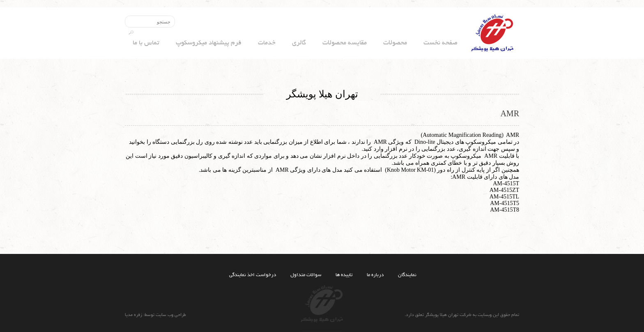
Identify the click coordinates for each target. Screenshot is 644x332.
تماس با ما (146, 43)
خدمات (267, 43)
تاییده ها (344, 275)
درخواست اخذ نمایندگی (253, 275)
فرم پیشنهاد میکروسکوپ (209, 43)
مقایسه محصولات (345, 43)
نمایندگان (407, 275)
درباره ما (375, 275)
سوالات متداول (306, 275)
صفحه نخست (440, 43)
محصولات (395, 43)
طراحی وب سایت (170, 315)
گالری (299, 43)
